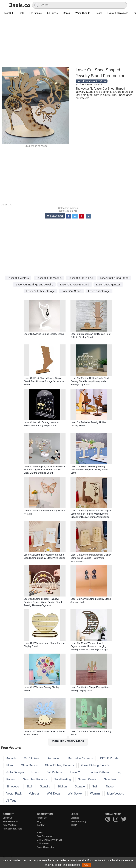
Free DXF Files (11, 821)
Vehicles (34, 794)
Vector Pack (14, 794)
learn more (74, 865)
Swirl (95, 786)
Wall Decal (54, 794)
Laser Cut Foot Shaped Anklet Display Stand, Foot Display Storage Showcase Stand (44, 381)
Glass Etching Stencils (95, 765)
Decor (99, 13)
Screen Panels (87, 779)
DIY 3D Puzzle (109, 758)
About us (42, 818)
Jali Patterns (55, 772)
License (75, 818)
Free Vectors (10, 825)
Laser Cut (8, 13)
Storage (80, 786)
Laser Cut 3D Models (49, 278)
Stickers (62, 786)
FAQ (39, 821)
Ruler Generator (45, 847)
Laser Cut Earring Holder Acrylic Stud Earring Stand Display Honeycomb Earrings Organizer (90, 381)
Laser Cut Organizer (108, 284)
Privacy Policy (78, 821)
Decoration (54, 758)
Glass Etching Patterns (59, 765)
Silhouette (13, 786)
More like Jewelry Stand (68, 741)
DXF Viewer (43, 843)
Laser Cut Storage (99, 291)
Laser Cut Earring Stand (114, 278)
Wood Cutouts (83, 13)
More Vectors (116, 794)
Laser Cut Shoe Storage (40, 291)
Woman (95, 794)
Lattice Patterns (99, 772)
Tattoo (110, 786)
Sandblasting (63, 779)
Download (55, 216)
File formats (36, 13)
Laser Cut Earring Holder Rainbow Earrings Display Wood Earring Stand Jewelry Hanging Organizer (43, 602)
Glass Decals (29, 765)
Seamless (110, 779)
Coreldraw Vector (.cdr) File (92, 81)
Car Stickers (32, 758)
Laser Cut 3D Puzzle (81, 278)
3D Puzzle (53, 13)
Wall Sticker (75, 794)
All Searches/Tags (12, 829)
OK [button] (86, 865)
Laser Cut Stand (71, 291)
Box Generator (45, 836)
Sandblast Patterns (35, 779)
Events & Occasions (118, 13)
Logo (120, 772)
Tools (21, 13)
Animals (11, 758)
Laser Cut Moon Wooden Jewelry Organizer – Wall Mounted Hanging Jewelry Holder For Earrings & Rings (89, 646)
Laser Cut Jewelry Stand (74, 284)
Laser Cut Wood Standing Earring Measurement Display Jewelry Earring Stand (90, 470)
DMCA (74, 825)
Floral (10, 765)
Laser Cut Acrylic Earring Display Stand (44, 334)
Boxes (67, 13)
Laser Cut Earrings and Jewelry (34, 284)
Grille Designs (15, 772)
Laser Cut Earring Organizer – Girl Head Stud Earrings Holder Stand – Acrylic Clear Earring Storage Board (44, 470)
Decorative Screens (80, 758)
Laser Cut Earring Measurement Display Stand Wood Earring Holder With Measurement (91, 558)
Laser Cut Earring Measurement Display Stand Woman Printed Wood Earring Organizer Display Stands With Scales (91, 514)
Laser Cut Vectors (18, 278)
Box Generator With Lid (49, 840)
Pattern (11, 779)
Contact (41, 825)
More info (98, 84)
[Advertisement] (68, 42)
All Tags (11, 801)
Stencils (45, 786)
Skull (29, 786)
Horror (36, 772)
